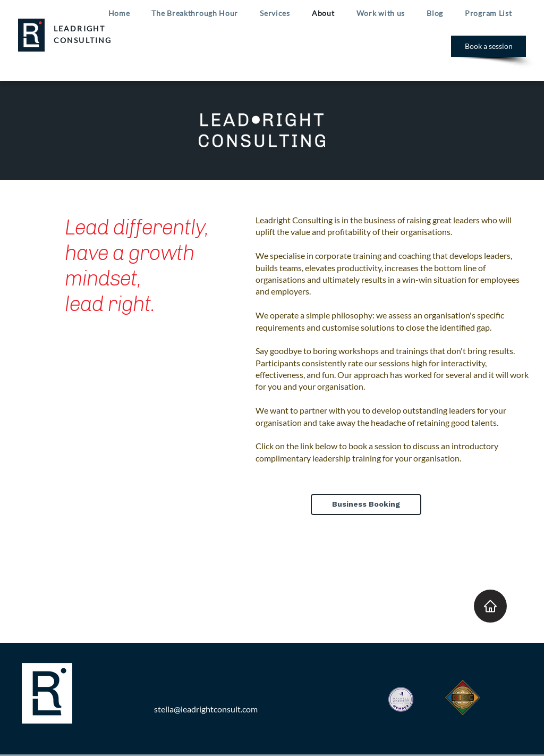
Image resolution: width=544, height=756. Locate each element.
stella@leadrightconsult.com (206, 709)
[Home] (490, 606)
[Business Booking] (366, 505)
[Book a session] (488, 46)
